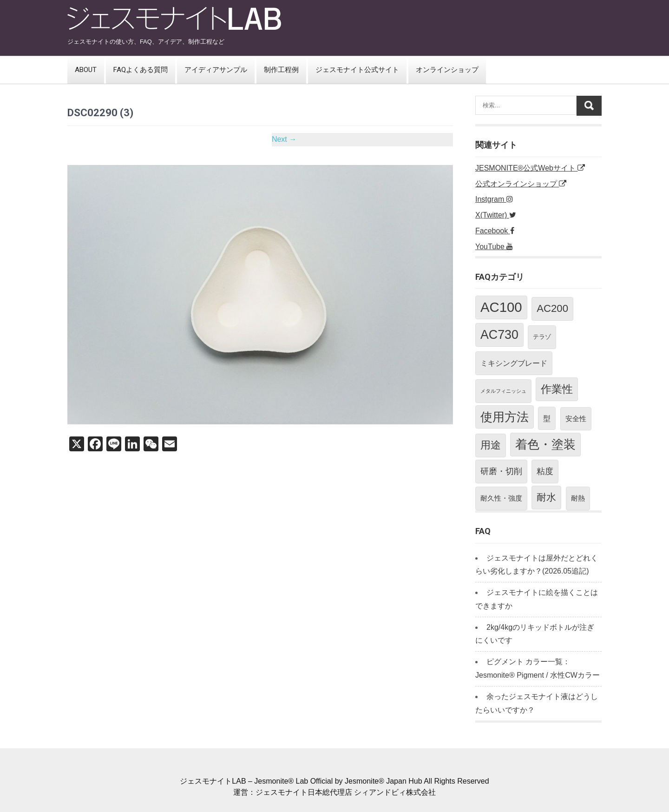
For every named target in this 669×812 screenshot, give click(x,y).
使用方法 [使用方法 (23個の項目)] (505, 417)
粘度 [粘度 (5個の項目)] (545, 471)
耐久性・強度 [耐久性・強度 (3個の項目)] (501, 498)
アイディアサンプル (216, 70)
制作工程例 (281, 70)
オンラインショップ (447, 70)
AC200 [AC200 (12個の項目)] (552, 308)
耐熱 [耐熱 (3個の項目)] (578, 498)
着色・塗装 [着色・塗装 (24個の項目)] (545, 444)
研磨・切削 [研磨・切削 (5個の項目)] (501, 471)
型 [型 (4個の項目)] (547, 418)
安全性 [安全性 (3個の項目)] (576, 419)
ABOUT (86, 70)
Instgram (494, 199)
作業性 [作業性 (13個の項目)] (557, 389)
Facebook (495, 231)
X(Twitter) (496, 215)
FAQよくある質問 (141, 70)
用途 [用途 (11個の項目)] (491, 445)
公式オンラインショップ (521, 184)
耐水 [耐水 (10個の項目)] (546, 497)
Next (284, 139)
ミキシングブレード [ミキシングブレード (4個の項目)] (514, 363)
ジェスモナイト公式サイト (357, 70)
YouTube (494, 247)
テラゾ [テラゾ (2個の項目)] (542, 337)
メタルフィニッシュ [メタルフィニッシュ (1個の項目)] (503, 391)
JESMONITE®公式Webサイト (530, 168)
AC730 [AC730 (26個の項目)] (499, 335)
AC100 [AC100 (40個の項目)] (501, 307)
